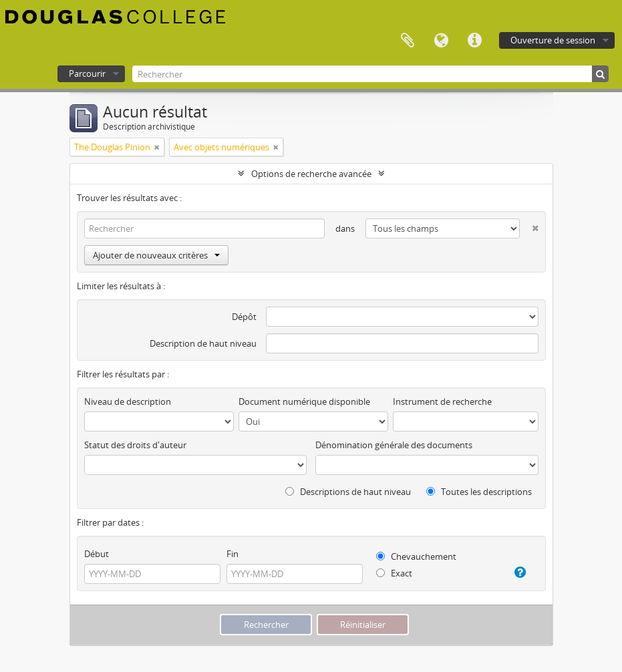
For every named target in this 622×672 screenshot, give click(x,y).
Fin (232, 554)
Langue (441, 41)
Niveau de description (128, 401)
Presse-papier (408, 41)
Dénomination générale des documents (394, 445)
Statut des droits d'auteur (135, 445)
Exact (394, 573)
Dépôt (244, 317)
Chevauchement (416, 556)
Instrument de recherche (442, 401)
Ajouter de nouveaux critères (156, 255)
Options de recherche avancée (311, 174)
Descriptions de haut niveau (348, 492)
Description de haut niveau (203, 343)
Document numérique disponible (304, 401)
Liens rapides (474, 41)
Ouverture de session (553, 40)
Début (97, 554)
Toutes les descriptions (479, 492)
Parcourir (87, 73)
